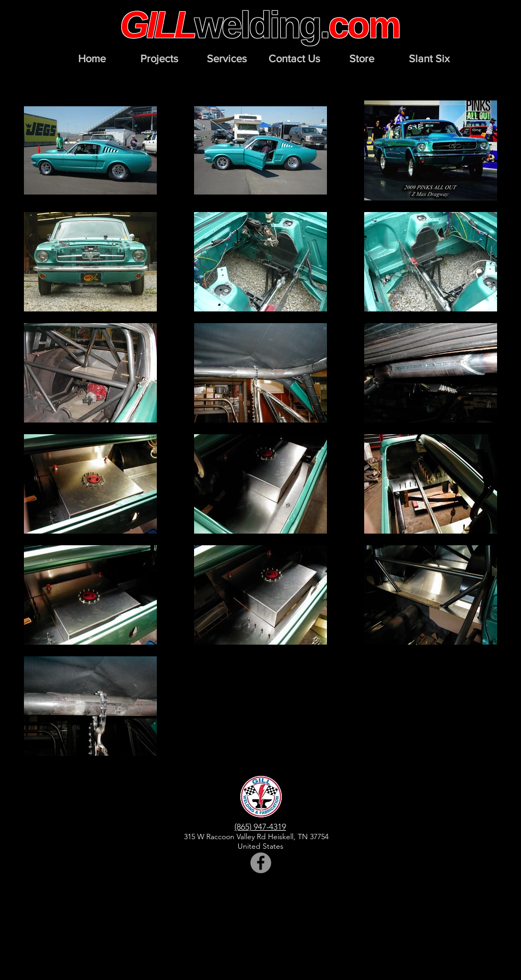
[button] (159, 58)
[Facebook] (261, 863)
